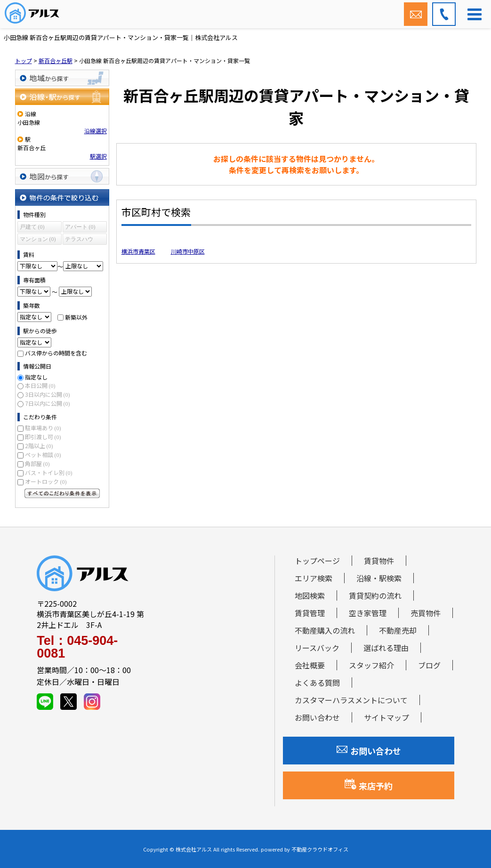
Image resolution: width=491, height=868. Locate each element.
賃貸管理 (310, 613)
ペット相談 (43, 454)
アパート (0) (80, 227)
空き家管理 (368, 613)
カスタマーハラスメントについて (351, 700)
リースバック (317, 648)
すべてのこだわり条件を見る (62, 493)
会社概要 (310, 665)
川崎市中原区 (188, 251)
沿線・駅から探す (62, 97)
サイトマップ (386, 717)
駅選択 (98, 156)
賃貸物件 (379, 561)
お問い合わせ (317, 717)
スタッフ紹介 (371, 665)
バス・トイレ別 (49, 472)
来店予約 (369, 785)
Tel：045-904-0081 (77, 647)
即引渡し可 (43, 437)
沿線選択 (96, 131)
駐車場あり (43, 428)
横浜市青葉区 (138, 251)
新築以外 (76, 317)
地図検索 (310, 595)
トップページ (317, 561)
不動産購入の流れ (325, 630)
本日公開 (40, 385)
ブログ (429, 665)
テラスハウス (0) (79, 240)
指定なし (36, 377)
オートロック (46, 481)
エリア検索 (314, 578)
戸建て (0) (32, 227)
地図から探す (62, 176)
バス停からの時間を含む (56, 353)
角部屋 (37, 463)
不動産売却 (398, 630)
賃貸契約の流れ (375, 595)
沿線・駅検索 (379, 578)
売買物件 (426, 613)
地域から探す (62, 78)
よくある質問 (317, 683)
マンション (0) (38, 239)
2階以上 (39, 446)
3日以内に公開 (48, 394)
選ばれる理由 (386, 648)
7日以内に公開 (48, 403)
